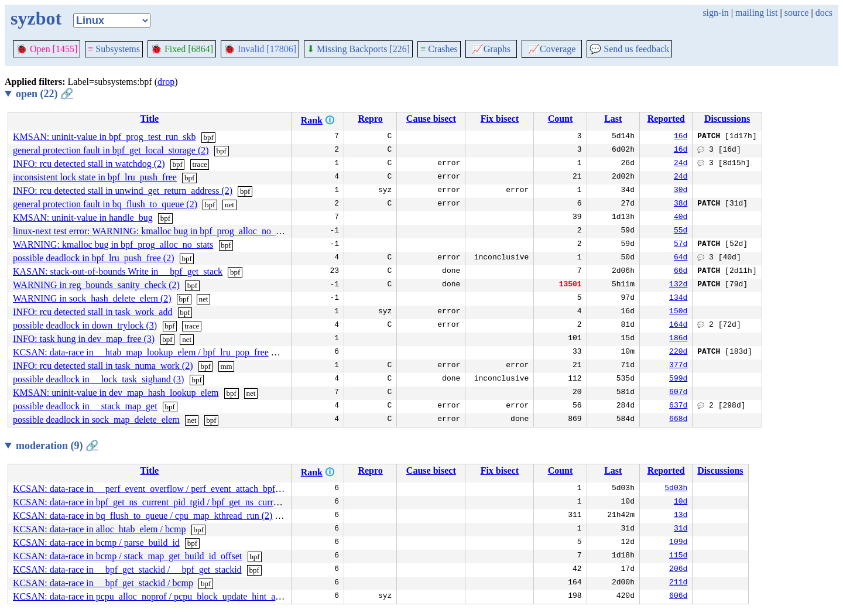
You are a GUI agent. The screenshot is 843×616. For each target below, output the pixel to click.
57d (681, 245)
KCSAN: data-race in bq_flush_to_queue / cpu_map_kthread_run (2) (143, 516)
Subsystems (114, 49)
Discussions (727, 119)
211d (678, 583)
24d (681, 164)
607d (678, 393)
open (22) (44, 94)
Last (613, 119)
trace (199, 164)
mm (226, 366)
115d (678, 556)
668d (678, 420)
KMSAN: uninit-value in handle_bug (83, 218)
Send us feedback (629, 49)
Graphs (491, 49)
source (797, 13)
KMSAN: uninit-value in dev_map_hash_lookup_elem (116, 393)
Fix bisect (500, 119)
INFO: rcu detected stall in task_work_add (92, 312)
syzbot (36, 18)
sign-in (715, 13)
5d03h (676, 489)
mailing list (756, 13)
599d (678, 379)
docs (824, 13)
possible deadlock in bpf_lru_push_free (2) (93, 258)
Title (149, 119)
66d (681, 272)
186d (678, 339)
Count (561, 119)
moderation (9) (57, 446)
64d (681, 258)
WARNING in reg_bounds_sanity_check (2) (96, 285)
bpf (208, 137)
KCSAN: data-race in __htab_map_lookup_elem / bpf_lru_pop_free (141, 352)
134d (678, 299)
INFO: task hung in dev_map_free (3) (84, 339)
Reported (666, 119)
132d (678, 285)
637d (678, 406)
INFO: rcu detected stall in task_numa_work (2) (103, 366)
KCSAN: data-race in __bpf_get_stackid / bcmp (103, 583)
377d (678, 366)
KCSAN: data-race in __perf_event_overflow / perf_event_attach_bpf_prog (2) (162, 489)
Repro (370, 119)
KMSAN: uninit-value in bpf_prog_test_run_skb (104, 137)
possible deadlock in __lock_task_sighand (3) (98, 379)
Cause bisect (431, 119)
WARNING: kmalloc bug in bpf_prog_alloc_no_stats (113, 244)
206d (678, 570)
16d (681, 137)
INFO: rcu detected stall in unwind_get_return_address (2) (123, 191)
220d (678, 353)
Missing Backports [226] (358, 49)
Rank (312, 120)
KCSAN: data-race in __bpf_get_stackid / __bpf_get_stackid (127, 569)
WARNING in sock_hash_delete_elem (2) (92, 298)
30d (681, 191)
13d (681, 516)
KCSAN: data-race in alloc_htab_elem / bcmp (99, 529)
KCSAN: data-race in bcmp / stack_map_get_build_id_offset (127, 556)
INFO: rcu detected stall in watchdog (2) (89, 164)
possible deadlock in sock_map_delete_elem (96, 420)
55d (681, 231)
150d (678, 312)
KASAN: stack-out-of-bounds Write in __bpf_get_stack (118, 271)
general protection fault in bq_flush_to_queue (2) (105, 204)
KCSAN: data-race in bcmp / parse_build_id (96, 543)
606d (678, 597)
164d (678, 326)
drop (166, 82)
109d (678, 543)
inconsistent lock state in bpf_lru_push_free (95, 177)
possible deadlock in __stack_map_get (85, 406)
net (229, 205)
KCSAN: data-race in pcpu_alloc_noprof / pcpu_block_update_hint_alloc (151, 596)
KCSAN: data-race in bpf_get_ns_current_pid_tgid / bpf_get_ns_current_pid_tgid (167, 502)
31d (681, 529)
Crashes (439, 49)
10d (681, 502)
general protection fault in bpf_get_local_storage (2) (111, 150)
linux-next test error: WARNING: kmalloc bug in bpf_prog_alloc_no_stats (153, 231)
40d (681, 218)
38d (681, 204)
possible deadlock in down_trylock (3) (85, 325)
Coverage (552, 49)
